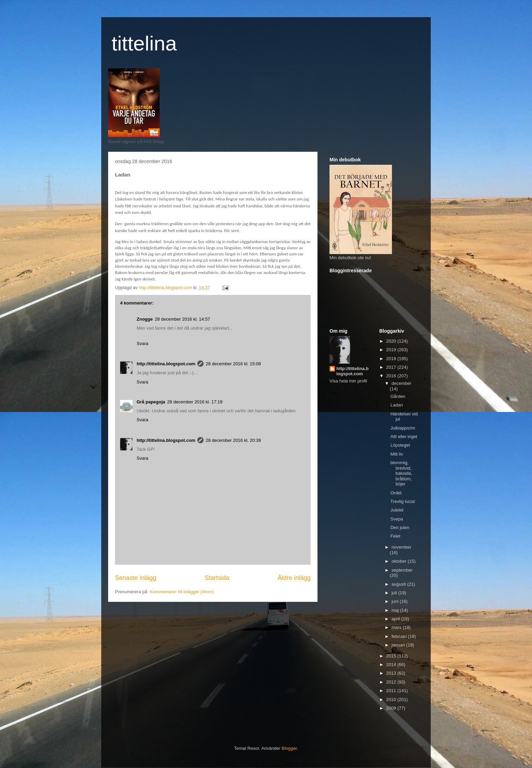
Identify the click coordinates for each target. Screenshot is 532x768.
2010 (392, 700)
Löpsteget (400, 445)
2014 (392, 664)
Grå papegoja (151, 402)
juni (396, 601)
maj (396, 610)
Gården (398, 396)
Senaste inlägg (136, 578)
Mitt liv (397, 454)
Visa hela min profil (348, 381)
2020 (392, 341)
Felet (395, 536)
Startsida (217, 578)
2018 (392, 359)
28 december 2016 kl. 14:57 (182, 319)
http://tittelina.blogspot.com (166, 364)
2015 (392, 656)
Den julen (400, 528)
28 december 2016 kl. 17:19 (195, 402)
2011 (392, 691)
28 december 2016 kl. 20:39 (233, 440)
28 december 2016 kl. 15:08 (233, 364)
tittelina (144, 43)
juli (395, 593)
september (402, 570)
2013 (392, 673)
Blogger (289, 748)
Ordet (396, 493)
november (402, 547)
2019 (392, 350)
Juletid (397, 510)
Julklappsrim (403, 428)
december (402, 383)
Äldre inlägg (294, 578)
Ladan (396, 405)
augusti (400, 584)
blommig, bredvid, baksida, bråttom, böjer (401, 473)
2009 (392, 708)
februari (400, 636)
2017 (392, 367)
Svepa (397, 519)
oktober (400, 561)
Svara (142, 343)
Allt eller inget (404, 437)
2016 (392, 376)
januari (399, 645)
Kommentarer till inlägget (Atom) (182, 592)
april (396, 619)
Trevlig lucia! (403, 501)
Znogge (145, 319)
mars (397, 627)
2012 (392, 682)
